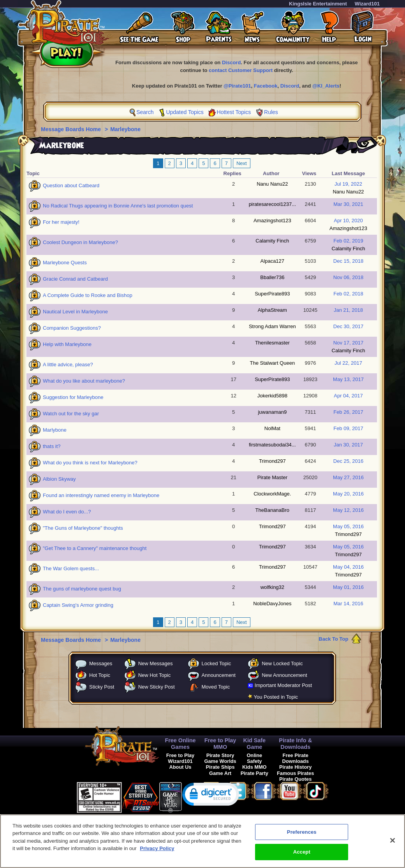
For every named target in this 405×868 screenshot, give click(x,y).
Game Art (220, 773)
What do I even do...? (67, 512)
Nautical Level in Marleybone (75, 312)
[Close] (393, 845)
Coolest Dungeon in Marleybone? (80, 242)
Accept (302, 857)
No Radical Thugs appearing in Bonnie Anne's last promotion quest (118, 206)
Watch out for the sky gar (71, 414)
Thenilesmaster (272, 343)
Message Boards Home (72, 129)
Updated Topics (185, 112)
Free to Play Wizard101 (180, 758)
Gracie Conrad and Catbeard (75, 279)
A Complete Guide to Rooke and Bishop (88, 295)
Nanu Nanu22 (272, 184)
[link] (211, 796)
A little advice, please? (68, 365)
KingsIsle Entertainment (318, 4)
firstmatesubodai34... (272, 445)
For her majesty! (61, 222)
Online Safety (254, 758)
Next (242, 163)
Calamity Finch (272, 241)
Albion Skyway (59, 479)
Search (145, 112)
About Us (180, 767)
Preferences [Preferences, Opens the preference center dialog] (302, 837)
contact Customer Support (241, 70)
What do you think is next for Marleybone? (90, 463)
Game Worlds (220, 761)
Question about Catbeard (71, 185)
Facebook (266, 86)
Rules (271, 112)
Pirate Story (220, 755)
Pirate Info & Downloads (295, 744)
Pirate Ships (220, 767)
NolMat (272, 428)
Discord (231, 62)
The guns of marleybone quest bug (82, 589)
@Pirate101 (237, 86)
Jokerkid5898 (272, 396)
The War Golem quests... (71, 568)
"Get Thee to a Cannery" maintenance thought (95, 548)
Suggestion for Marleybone (73, 397)
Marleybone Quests (65, 263)
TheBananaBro (272, 510)
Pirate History (295, 767)
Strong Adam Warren (272, 326)
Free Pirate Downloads (296, 758)
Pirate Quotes (295, 779)
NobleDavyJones (272, 604)
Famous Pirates (295, 773)
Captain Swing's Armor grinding (78, 605)
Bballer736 (272, 277)
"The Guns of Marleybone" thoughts (83, 528)
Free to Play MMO (220, 744)
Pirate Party (254, 773)
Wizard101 (367, 4)
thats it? (52, 446)
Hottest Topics (234, 112)
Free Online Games (180, 744)
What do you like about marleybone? (84, 381)
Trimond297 (272, 461)
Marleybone (125, 129)
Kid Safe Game (255, 744)
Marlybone (55, 430)
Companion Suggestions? (72, 328)
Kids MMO (254, 767)
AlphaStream (272, 310)
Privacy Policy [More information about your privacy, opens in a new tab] (157, 853)
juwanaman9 (272, 412)
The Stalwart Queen (273, 363)
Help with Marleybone (67, 344)
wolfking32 (272, 587)
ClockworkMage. (272, 494)
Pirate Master (272, 477)
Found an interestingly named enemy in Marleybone (101, 495)
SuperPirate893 (272, 294)
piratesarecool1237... (272, 204)
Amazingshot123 (272, 221)
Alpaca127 (272, 261)
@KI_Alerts (326, 86)
